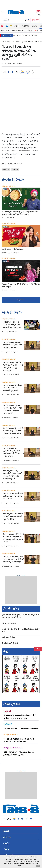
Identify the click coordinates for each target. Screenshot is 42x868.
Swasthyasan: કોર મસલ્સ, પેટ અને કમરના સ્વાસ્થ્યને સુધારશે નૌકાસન (13, 516)
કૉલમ (30, 31)
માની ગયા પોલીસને (9, 638)
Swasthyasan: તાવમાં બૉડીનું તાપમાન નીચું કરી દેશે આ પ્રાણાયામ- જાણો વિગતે (14, 431)
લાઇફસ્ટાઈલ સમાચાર (13, 42)
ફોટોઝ (6, 849)
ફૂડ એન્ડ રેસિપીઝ (27, 42)
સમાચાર (16, 26)
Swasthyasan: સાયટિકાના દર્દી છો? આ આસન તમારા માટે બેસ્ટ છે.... (13, 496)
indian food (15, 169)
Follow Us (28, 72)
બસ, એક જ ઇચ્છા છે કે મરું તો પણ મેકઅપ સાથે (21, 729)
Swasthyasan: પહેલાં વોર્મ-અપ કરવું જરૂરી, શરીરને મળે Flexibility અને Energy (14, 559)
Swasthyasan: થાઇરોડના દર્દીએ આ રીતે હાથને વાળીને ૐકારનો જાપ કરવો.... (13, 345)
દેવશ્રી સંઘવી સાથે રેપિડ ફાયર (12, 249)
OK (38, 866)
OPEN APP (35, 20)
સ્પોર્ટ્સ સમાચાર (11, 735)
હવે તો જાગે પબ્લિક (9, 623)
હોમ (3, 42)
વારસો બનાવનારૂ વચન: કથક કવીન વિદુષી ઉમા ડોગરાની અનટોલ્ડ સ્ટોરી (12, 325)
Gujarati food (6, 169)
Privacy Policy (25, 863)
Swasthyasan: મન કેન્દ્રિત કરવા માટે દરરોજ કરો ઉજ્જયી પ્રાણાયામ (13, 388)
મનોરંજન (26, 26)
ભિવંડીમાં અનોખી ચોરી (10, 643)
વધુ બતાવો (21, 300)
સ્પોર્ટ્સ (34, 26)
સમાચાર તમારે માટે (18, 31)
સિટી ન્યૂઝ (5, 31)
